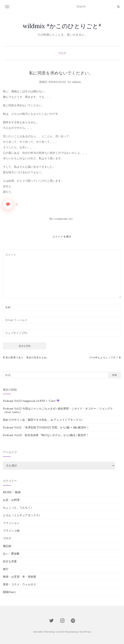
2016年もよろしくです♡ (105, 357)
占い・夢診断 (11, 554)
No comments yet (61, 219)
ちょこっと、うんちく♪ (17, 508)
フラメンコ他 (11, 531)
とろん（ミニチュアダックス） (22, 515)
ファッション (11, 523)
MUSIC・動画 (12, 492)
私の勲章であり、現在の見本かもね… (26, 357)
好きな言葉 (10, 561)
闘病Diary (9, 592)
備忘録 (7, 546)
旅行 (6, 569)
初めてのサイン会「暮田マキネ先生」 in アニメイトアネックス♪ (43, 420)
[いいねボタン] (8, 204)
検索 (115, 375)
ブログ (62, 53)
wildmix (76, 82)
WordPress (85, 632)
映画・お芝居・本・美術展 (19, 577)
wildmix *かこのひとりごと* (62, 26)
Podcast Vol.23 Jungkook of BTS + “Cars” (31, 401)
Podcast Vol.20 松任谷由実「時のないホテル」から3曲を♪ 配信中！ (46, 435)
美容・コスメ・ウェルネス (19, 584)
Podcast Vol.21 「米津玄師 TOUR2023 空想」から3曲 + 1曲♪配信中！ (46, 427)
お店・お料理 (11, 500)
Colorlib (60, 632)
